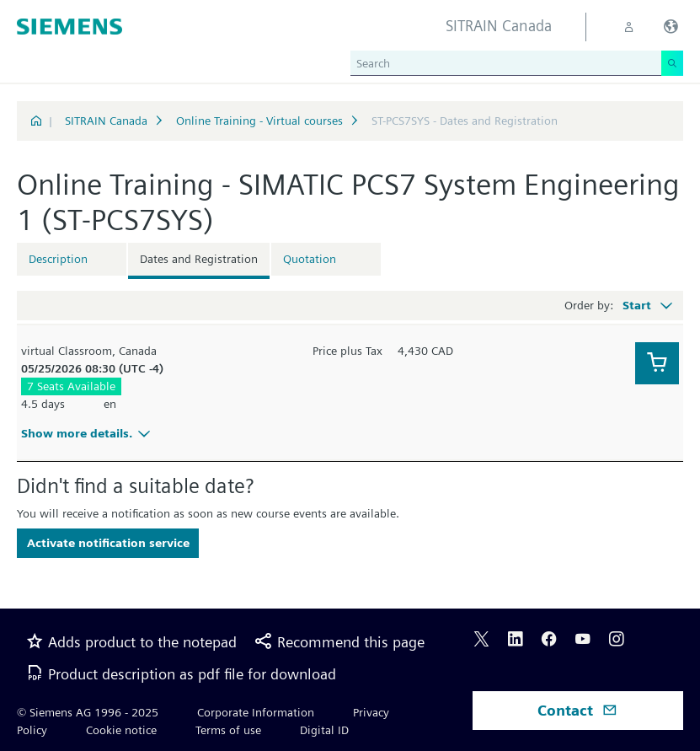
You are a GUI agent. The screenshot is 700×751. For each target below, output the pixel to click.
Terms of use (228, 730)
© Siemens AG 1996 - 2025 (88, 712)
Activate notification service (108, 543)
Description (58, 259)
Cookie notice (121, 730)
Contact (577, 710)
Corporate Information (256, 712)
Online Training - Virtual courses (259, 121)
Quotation (310, 259)
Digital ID (324, 730)
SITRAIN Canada (106, 121)
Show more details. (88, 433)
